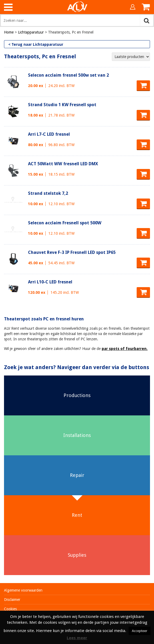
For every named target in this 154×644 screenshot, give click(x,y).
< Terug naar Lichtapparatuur (36, 44)
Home (9, 32)
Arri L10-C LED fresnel (50, 282)
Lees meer (77, 638)
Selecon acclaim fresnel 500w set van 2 (68, 75)
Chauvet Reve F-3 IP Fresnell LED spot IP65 (72, 252)
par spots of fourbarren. (125, 349)
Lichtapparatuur (31, 32)
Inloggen (133, 7)
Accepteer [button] (140, 631)
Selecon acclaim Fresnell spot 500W (65, 223)
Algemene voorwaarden (23, 590)
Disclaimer (12, 600)
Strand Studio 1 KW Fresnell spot (62, 105)
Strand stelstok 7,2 (48, 193)
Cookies (10, 609)
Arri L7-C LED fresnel (49, 134)
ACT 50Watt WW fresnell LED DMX (63, 164)
